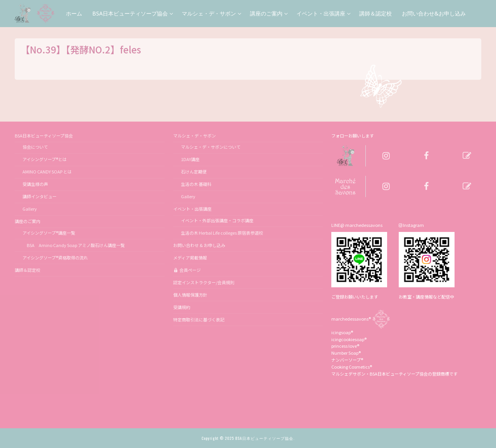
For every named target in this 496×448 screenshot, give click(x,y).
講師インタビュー (40, 196)
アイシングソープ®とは (45, 159)
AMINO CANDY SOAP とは (47, 172)
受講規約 (182, 307)
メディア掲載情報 (190, 257)
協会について (35, 147)
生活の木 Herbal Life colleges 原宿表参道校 (222, 233)
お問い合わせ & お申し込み (199, 245)
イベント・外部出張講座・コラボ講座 (217, 220)
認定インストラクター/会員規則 (204, 282)
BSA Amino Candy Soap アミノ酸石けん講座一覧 (74, 245)
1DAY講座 (190, 159)
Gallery (30, 209)
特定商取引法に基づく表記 (199, 319)
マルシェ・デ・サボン (195, 136)
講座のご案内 (28, 221)
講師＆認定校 (28, 270)
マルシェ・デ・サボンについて (211, 147)
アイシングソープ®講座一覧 (49, 233)
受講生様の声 (35, 184)
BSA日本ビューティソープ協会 (44, 136)
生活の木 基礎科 (196, 184)
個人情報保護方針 (190, 295)
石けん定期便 (194, 172)
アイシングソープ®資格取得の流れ (55, 257)
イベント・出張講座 (193, 209)
